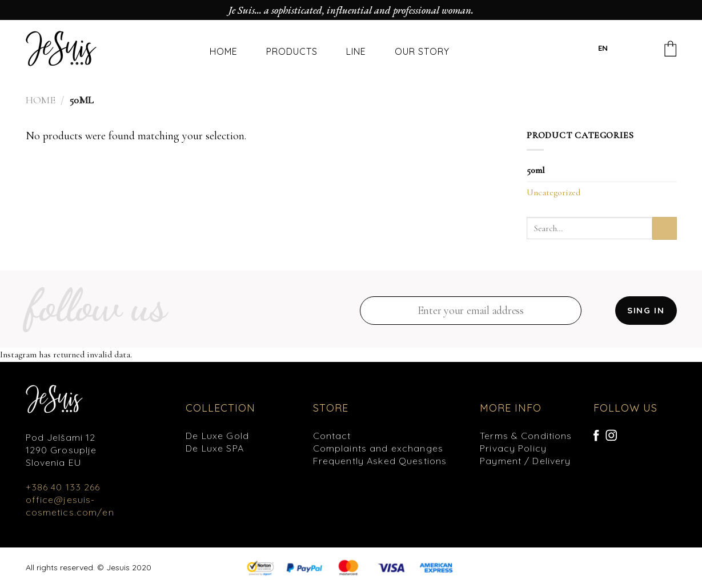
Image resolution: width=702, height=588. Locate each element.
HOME (224, 51)
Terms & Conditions (526, 436)
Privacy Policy (513, 448)
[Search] (629, 51)
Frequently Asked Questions (380, 461)
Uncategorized (553, 192)
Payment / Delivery (526, 461)
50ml (536, 170)
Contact (332, 436)
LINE (356, 51)
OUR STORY (422, 51)
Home (41, 100)
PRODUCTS (292, 51)
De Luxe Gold (217, 436)
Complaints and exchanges (378, 448)
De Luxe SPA (215, 448)
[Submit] (665, 228)
